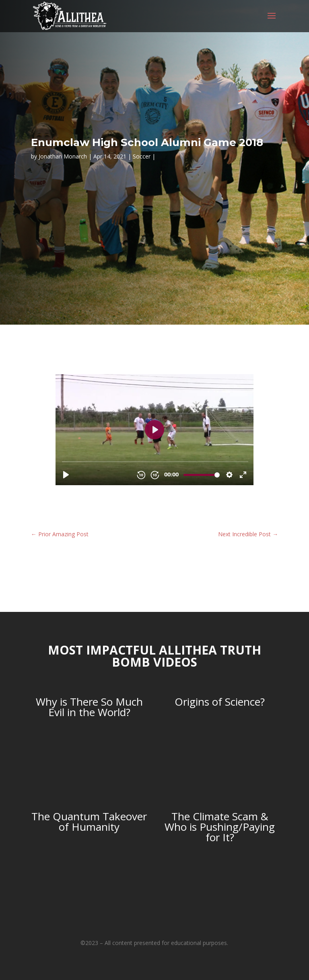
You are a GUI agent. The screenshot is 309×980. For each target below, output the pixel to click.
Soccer (142, 156)
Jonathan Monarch (63, 156)
